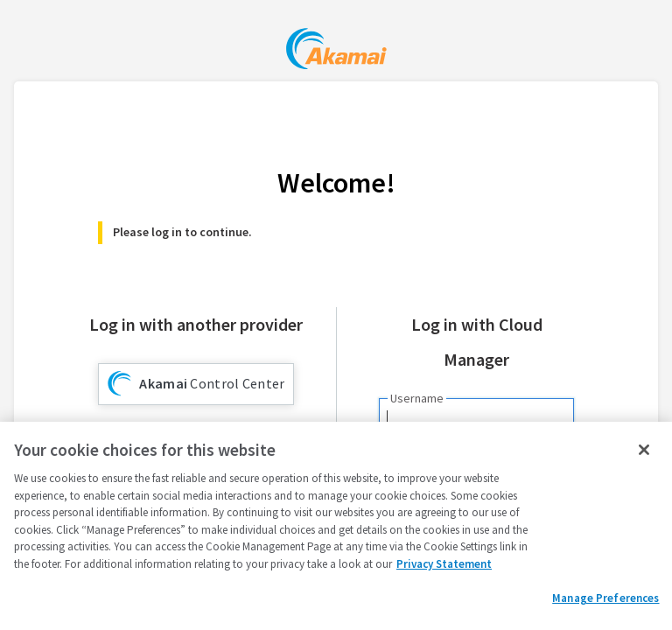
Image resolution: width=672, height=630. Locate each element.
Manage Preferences (605, 598)
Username (417, 398)
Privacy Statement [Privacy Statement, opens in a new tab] (444, 564)
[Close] (644, 450)
